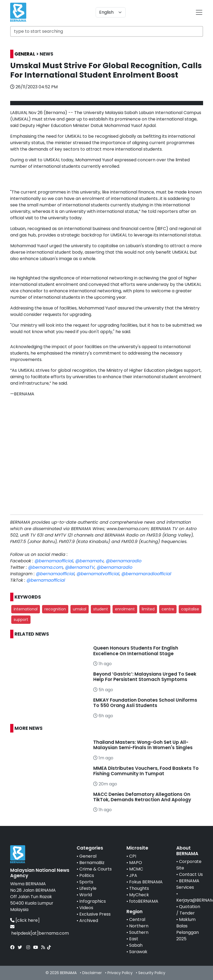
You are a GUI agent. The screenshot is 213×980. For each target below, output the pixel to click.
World (86, 895)
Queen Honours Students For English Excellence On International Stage (136, 651)
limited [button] (148, 609)
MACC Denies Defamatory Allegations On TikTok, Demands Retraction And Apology (142, 797)
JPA (133, 875)
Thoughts (139, 888)
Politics (87, 875)
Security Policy (152, 973)
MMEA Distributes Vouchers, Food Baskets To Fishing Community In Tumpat (146, 771)
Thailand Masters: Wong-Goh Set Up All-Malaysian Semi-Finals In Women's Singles (143, 745)
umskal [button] (80, 609)
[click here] (28, 920)
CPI (133, 856)
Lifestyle (88, 888)
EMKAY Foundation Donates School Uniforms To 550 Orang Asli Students (145, 703)
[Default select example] (111, 12)
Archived (89, 921)
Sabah (136, 945)
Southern (139, 932)
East (134, 939)
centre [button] (168, 609)
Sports (86, 882)
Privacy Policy (120, 973)
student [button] (101, 609)
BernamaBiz (92, 863)
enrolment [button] (125, 609)
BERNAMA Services (188, 884)
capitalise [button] (190, 609)
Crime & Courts (96, 869)
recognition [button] (55, 609)
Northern (139, 926)
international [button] (26, 609)
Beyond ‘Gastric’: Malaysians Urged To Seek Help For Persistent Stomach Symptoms (145, 677)
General (88, 856)
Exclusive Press (95, 914)
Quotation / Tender (188, 910)
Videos (86, 908)
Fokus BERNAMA (146, 882)
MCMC (136, 869)
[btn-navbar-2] (199, 12)
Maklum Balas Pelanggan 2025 (188, 929)
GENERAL (25, 54)
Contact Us (191, 874)
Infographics (93, 901)
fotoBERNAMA (144, 901)
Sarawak (138, 952)
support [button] (21, 620)
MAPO (136, 863)
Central (137, 919)
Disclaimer (92, 973)
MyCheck (139, 895)
